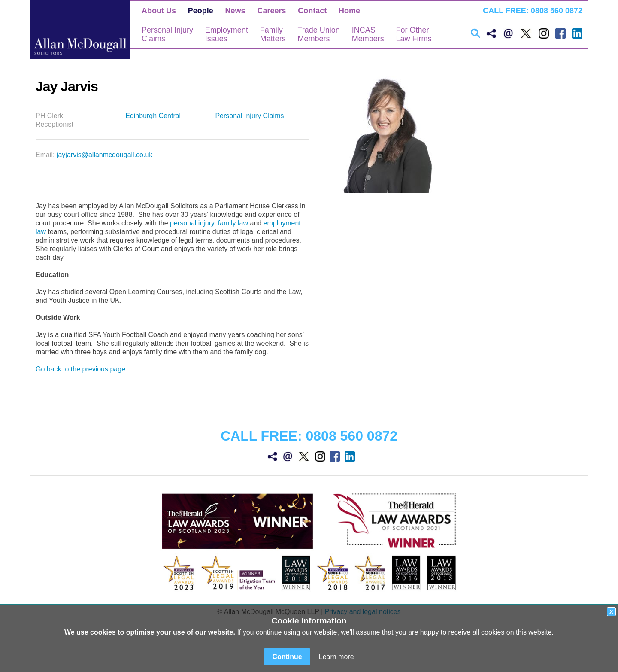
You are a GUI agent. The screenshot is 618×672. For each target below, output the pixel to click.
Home (349, 11)
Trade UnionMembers (318, 34)
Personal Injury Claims (249, 116)
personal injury (192, 223)
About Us (159, 11)
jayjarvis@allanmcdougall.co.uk (105, 155)
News (235, 11)
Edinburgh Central (153, 116)
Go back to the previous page (80, 369)
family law (233, 223)
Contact (312, 11)
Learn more (336, 657)
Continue (287, 657)
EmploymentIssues (227, 34)
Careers (271, 11)
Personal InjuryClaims (167, 34)
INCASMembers (368, 34)
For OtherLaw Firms (414, 34)
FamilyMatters (273, 34)
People (201, 11)
